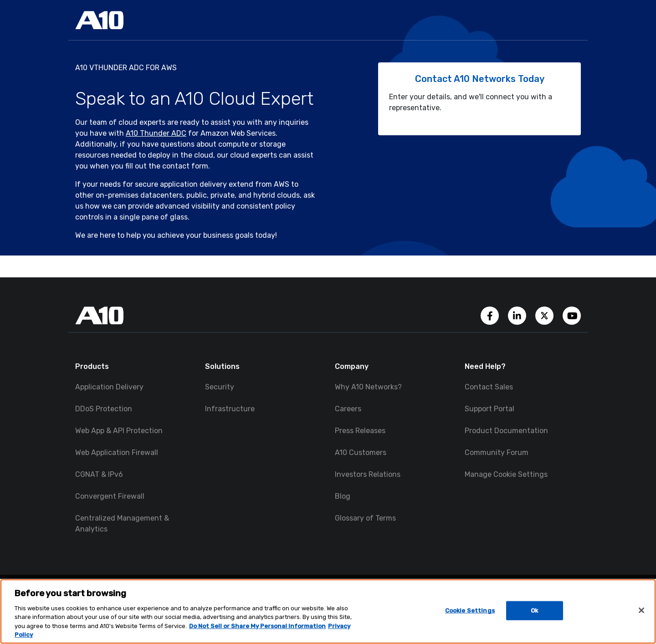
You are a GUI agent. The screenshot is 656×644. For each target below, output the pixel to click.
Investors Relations (368, 474)
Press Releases (360, 431)
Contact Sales (489, 387)
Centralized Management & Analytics (122, 524)
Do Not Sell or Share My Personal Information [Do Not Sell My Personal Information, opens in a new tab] (257, 626)
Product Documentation (506, 431)
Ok (534, 611)
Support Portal (489, 409)
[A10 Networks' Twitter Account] (545, 315)
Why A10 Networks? (368, 387)
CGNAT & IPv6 (99, 474)
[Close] (641, 610)
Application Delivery (109, 387)
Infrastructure (230, 409)
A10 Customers (361, 452)
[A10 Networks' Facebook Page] (491, 315)
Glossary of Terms (365, 518)
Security (220, 387)
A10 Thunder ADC (156, 133)
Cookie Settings (470, 611)
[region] (328, 611)
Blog (343, 496)
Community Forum (497, 452)
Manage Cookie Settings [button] (506, 474)
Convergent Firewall (110, 496)
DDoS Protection (104, 409)
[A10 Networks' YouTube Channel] (572, 315)
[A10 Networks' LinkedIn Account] (518, 315)
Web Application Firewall (117, 452)
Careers (348, 409)
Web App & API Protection (119, 431)
